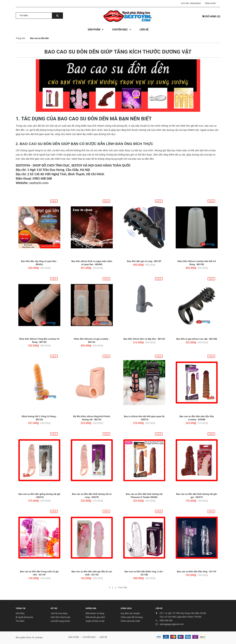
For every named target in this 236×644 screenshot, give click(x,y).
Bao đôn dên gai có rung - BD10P (144, 261)
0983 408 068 (166, 621)
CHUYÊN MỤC (89, 637)
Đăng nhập (210, 3)
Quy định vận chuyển (130, 613)
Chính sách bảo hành (130, 621)
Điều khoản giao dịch (95, 617)
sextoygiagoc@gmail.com (172, 624)
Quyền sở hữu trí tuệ (95, 621)
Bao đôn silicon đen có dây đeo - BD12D (144, 339)
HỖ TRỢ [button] (54, 608)
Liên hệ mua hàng (59, 613)
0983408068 (195, 3)
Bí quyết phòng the (24, 617)
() (211, 16)
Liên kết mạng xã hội (60, 621)
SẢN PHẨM (74, 637)
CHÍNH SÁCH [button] (126, 608)
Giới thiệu (20, 613)
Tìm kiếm (20, 621)
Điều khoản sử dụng (95, 613)
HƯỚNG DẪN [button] (91, 608)
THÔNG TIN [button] (21, 608)
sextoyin (39, 638)
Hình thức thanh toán (60, 617)
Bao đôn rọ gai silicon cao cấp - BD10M (197, 339)
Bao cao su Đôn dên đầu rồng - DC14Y (197, 572)
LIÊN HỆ (159, 608)
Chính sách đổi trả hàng (132, 617)
